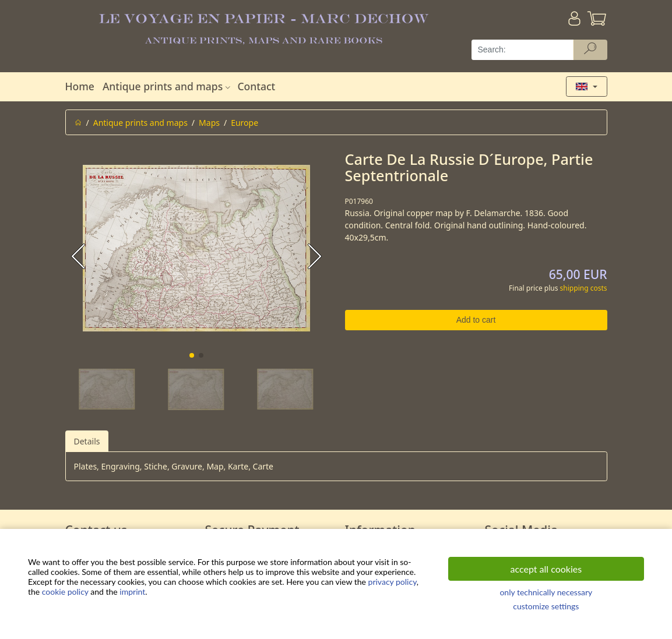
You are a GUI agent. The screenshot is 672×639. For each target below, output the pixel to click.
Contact (256, 86)
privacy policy (393, 582)
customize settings (546, 606)
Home (80, 86)
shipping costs (584, 288)
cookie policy (65, 592)
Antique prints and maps (168, 86)
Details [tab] (87, 441)
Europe (244, 123)
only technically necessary (546, 592)
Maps (209, 123)
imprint (132, 592)
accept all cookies (546, 569)
